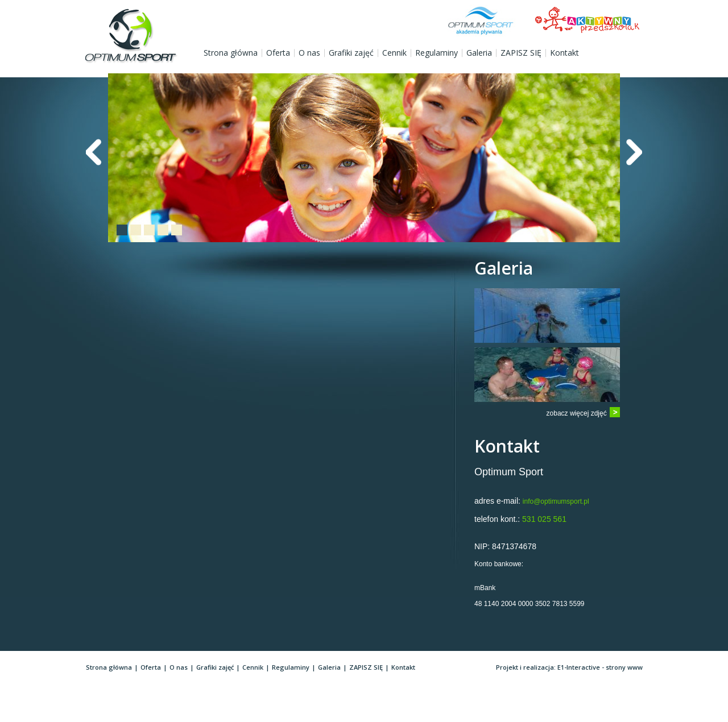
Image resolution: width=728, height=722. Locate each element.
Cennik (394, 53)
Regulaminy (437, 53)
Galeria (479, 53)
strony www (624, 667)
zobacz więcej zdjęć (577, 413)
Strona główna (231, 53)
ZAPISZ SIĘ (521, 53)
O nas (309, 53)
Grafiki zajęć (351, 53)
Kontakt (564, 53)
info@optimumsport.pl (556, 501)
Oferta (278, 53)
